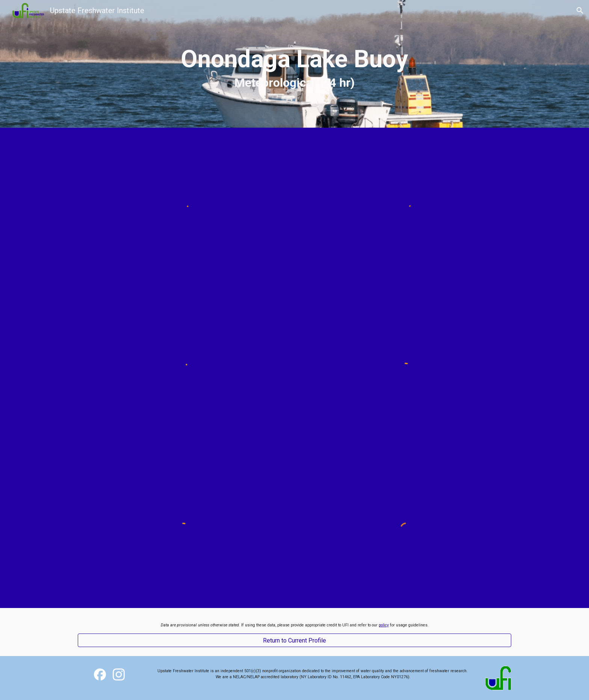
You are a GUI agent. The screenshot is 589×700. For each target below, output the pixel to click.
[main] (294, 64)
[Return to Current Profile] (294, 640)
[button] (580, 11)
